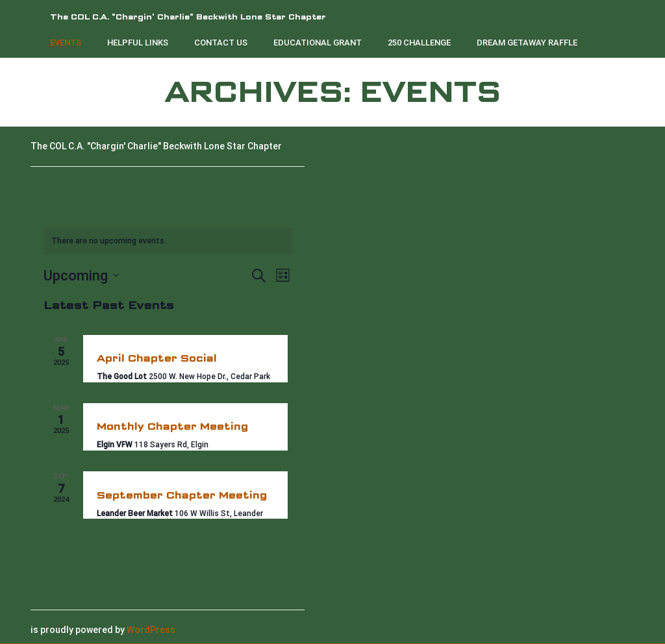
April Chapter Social (157, 358)
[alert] (168, 241)
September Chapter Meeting (182, 495)
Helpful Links (138, 43)
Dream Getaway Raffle (527, 43)
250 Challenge (419, 43)
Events (66, 43)
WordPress (151, 630)
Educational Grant (318, 43)
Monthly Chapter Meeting (172, 426)
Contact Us (221, 43)
